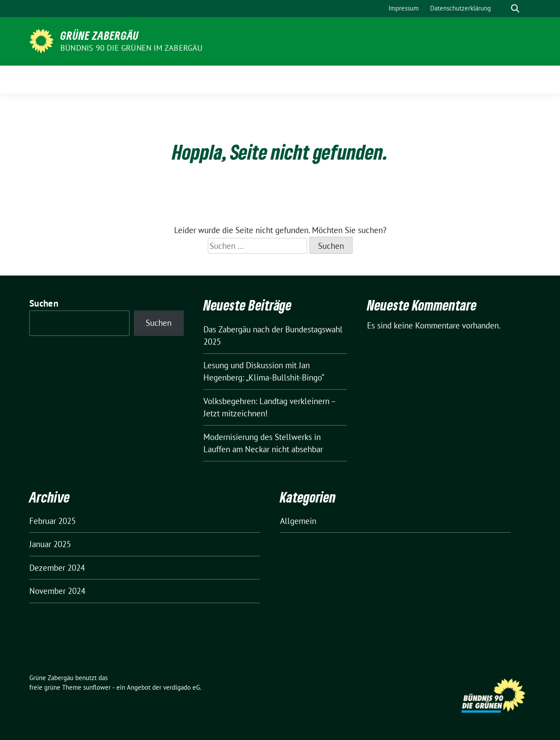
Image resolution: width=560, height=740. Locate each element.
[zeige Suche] (515, 9)
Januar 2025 (50, 544)
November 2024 (57, 591)
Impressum (404, 8)
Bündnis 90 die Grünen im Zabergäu (132, 48)
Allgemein (298, 521)
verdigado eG (182, 687)
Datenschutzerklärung (460, 8)
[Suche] (503, 9)
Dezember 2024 (57, 568)
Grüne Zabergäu (100, 35)
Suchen (44, 303)
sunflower (97, 687)
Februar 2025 (52, 521)
